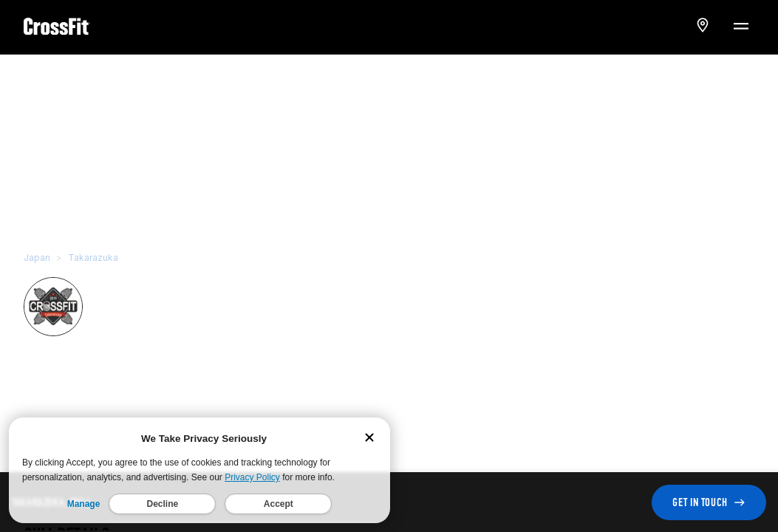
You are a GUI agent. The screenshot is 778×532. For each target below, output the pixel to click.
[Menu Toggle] (740, 25)
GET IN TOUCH (709, 502)
